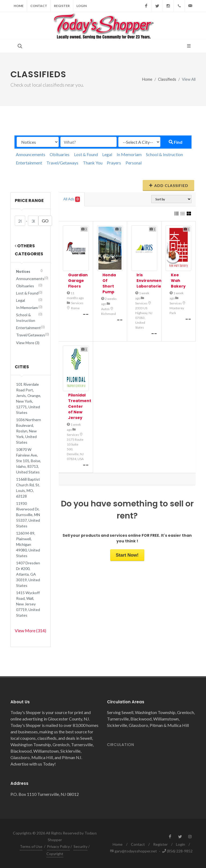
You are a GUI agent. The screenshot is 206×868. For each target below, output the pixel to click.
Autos (105, 309)
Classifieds (167, 79)
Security (80, 846)
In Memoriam (129, 154)
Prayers (114, 163)
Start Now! (127, 555)
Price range (29, 201)
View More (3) (28, 343)
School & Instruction (164, 154)
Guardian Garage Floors (78, 281)
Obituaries (60, 154)
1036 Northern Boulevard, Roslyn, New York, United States (29, 431)
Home (19, 6)
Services (77, 303)
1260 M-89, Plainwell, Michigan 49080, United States (28, 544)
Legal (107, 154)
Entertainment (29, 163)
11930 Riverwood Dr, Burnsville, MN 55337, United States (28, 515)
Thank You (93, 163)
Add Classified (168, 185)
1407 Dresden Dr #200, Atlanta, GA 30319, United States (28, 574)
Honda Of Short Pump (109, 283)
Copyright (55, 854)
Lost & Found (86, 154)
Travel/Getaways (62, 163)
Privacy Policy (58, 846)
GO (45, 221)
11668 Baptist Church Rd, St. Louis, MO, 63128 (28, 488)
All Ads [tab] (72, 199)
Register (62, 6)
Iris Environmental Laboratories (152, 281)
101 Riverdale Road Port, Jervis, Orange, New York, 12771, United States (29, 398)
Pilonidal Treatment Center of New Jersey (80, 406)
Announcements (31, 154)
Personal (134, 163)
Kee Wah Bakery (178, 281)
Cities (22, 367)
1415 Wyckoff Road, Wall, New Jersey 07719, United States (28, 604)
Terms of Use (31, 846)
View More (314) (30, 630)
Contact (39, 6)
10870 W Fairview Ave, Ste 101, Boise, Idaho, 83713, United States (29, 461)
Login (82, 6)
